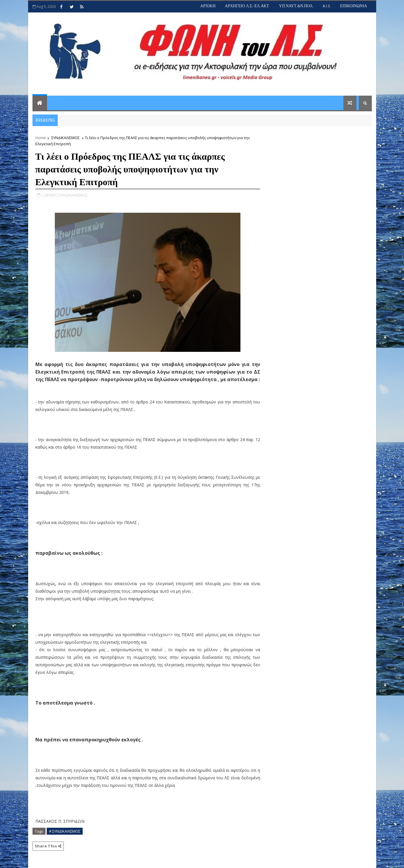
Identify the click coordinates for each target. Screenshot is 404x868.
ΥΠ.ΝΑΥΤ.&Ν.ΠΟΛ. (296, 6)
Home (41, 138)
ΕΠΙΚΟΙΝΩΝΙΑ (354, 6)
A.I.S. (327, 6)
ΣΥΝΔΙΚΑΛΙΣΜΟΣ (65, 138)
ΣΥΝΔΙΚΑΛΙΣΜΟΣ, (74, 195)
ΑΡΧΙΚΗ (208, 6)
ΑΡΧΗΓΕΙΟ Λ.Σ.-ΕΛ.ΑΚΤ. (247, 6)
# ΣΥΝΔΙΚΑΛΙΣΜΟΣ (65, 831)
